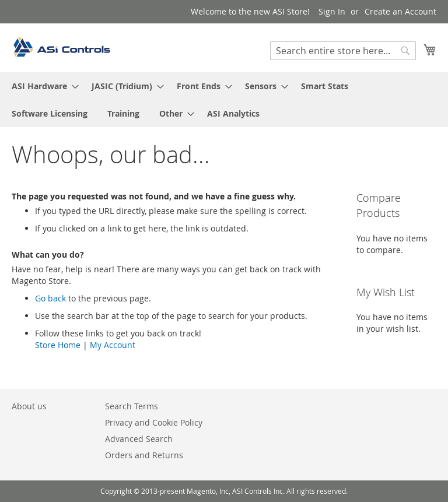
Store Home (58, 345)
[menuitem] (42, 86)
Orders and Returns (144, 455)
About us (29, 406)
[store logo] (61, 47)
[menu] (224, 100)
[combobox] (343, 51)
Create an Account (400, 11)
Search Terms (132, 406)
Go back (50, 298)
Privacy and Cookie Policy (154, 422)
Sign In (332, 11)
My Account (113, 345)
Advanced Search (139, 439)
